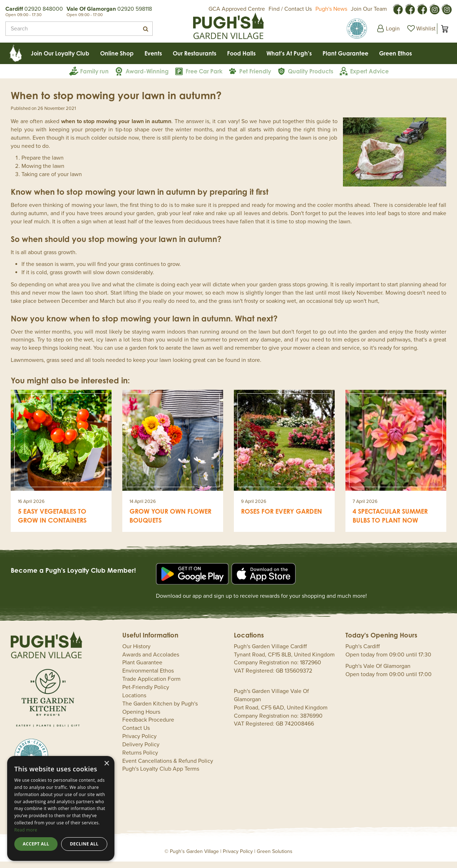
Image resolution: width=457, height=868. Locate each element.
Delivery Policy (141, 751)
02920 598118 (135, 9)
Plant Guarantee (142, 669)
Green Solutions (275, 858)
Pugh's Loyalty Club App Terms (161, 775)
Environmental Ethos (148, 677)
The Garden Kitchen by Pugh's (160, 710)
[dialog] (61, 808)
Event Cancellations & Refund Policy (168, 767)
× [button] (106, 764)
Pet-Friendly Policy (146, 694)
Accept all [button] (36, 844)
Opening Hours (141, 718)
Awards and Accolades (151, 661)
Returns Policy (140, 759)
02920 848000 (44, 9)
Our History (136, 653)
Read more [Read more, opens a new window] (26, 830)
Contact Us (136, 734)
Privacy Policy (139, 743)
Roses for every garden (281, 518)
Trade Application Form (151, 685)
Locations (134, 702)
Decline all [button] (84, 844)
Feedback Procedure (148, 726)
